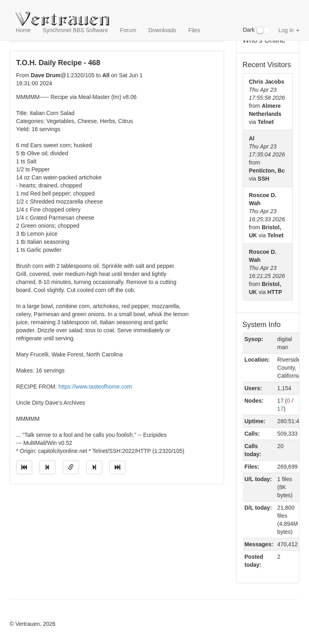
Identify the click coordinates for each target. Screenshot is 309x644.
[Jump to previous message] (47, 467)
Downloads (162, 30)
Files (194, 30)
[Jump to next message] (94, 467)
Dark (257, 30)
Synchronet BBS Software (75, 30)
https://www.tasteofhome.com (95, 387)
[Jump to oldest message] (24, 467)
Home (23, 30)
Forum (128, 30)
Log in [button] (289, 30)
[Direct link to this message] (71, 467)
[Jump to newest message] (117, 467)
